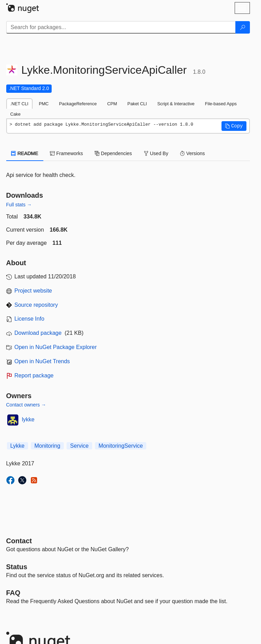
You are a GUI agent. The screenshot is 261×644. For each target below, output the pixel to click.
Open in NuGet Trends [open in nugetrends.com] (42, 361)
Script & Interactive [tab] (176, 104)
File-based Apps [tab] (221, 104)
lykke (28, 419)
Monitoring (47, 446)
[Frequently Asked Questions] (13, 593)
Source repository (36, 305)
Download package (38, 333)
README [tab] (25, 153)
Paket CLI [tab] (137, 104)
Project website (33, 291)
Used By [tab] (156, 153)
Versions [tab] (192, 153)
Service (79, 446)
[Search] (243, 27)
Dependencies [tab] (113, 153)
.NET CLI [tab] (19, 104)
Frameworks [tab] (66, 153)
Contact (19, 541)
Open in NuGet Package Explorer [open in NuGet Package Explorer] (56, 347)
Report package (34, 375)
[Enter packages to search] (121, 27)
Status (17, 567)
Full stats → (19, 205)
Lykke (18, 446)
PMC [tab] (44, 104)
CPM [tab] (112, 104)
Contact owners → (26, 405)
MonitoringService (121, 446)
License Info (29, 319)
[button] (234, 126)
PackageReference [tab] (78, 104)
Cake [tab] (16, 114)
